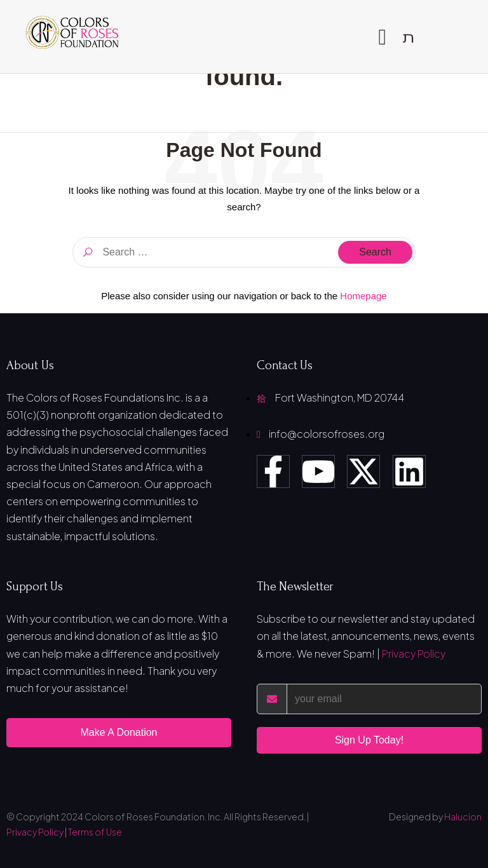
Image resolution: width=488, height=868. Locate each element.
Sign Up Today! (369, 740)
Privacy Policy (414, 654)
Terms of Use (95, 832)
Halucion (463, 817)
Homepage (363, 296)
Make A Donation (119, 732)
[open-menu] (382, 37)
